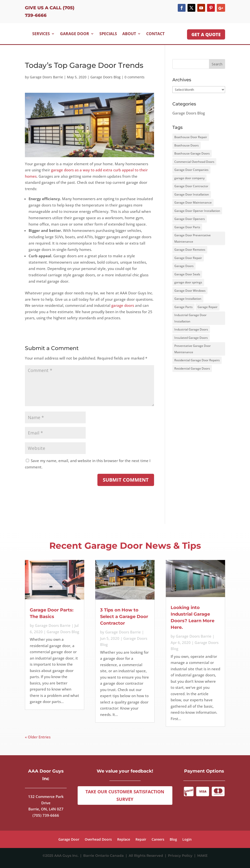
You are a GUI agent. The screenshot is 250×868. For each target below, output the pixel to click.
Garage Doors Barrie (46, 77)
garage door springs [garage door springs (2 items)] (188, 282)
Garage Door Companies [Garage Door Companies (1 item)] (191, 170)
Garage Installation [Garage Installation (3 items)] (188, 299)
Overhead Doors (98, 840)
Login (187, 840)
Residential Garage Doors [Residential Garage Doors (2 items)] (192, 368)
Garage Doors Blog (105, 77)
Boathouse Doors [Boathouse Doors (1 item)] (187, 145)
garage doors (123, 305)
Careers (158, 840)
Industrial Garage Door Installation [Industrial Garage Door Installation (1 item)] (190, 318)
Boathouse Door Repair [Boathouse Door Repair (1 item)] (191, 137)
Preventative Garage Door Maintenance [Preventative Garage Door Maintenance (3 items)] (193, 349)
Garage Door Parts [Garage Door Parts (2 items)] (187, 227)
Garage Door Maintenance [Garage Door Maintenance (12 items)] (193, 202)
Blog (173, 840)
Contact (155, 34)
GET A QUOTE (206, 34)
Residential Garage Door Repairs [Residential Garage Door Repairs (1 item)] (197, 360)
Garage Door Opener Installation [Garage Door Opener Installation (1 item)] (197, 211)
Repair (141, 840)
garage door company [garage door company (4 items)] (189, 178)
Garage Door (75, 34)
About (129, 34)
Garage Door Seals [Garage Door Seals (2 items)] (187, 274)
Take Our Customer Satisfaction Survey (125, 795)
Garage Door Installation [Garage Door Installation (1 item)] (192, 194)
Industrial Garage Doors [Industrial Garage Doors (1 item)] (191, 329)
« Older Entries (38, 737)
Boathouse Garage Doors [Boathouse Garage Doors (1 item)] (192, 153)
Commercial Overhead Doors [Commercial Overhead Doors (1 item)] (194, 162)
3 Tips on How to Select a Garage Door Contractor (124, 617)
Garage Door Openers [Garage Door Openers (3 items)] (190, 219)
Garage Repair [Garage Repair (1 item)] (208, 307)
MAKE (202, 856)
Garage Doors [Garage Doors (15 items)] (184, 266)
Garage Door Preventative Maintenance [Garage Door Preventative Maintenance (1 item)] (193, 238)
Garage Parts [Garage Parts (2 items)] (183, 307)
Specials (108, 34)
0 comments (135, 77)
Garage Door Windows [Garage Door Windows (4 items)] (190, 291)
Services (41, 34)
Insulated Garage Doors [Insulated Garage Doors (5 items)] (191, 338)
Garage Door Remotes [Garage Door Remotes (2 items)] (190, 250)
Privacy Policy (181, 856)
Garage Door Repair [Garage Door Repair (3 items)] (188, 258)
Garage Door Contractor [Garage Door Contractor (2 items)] (191, 186)
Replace (124, 840)
